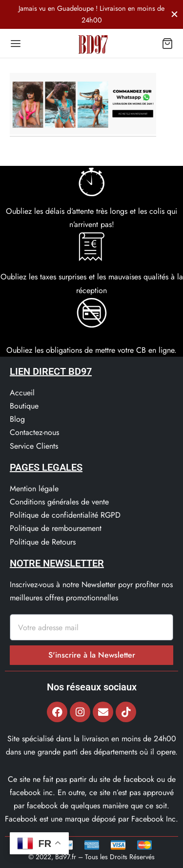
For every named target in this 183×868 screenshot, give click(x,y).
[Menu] (16, 44)
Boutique (24, 406)
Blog (17, 419)
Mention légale (34, 489)
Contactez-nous (34, 432)
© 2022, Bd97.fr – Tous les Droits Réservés (91, 857)
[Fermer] (174, 14)
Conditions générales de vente (59, 502)
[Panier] (167, 44)
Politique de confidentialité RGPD (65, 515)
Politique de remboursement (56, 528)
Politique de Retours (43, 542)
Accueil (22, 393)
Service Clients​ (34, 446)
